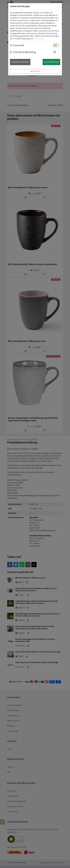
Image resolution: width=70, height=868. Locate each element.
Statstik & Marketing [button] (23, 52)
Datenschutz (38, 39)
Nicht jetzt (35, 71)
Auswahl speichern (20, 62)
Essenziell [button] (17, 45)
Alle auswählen (51, 62)
